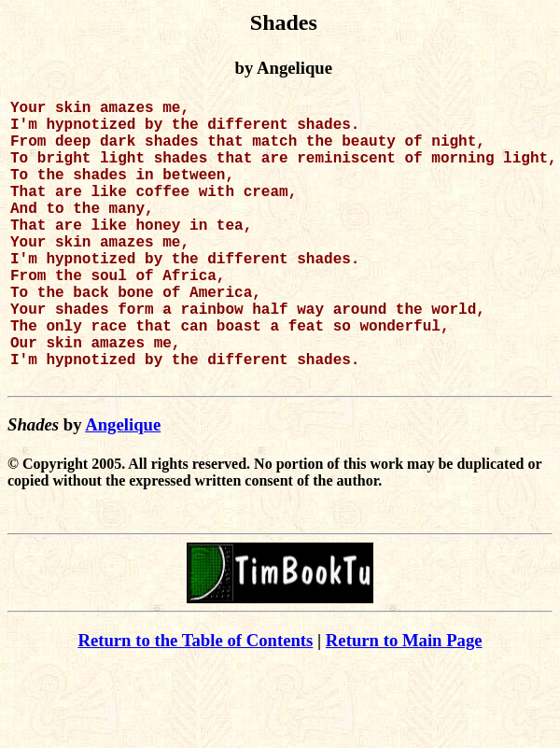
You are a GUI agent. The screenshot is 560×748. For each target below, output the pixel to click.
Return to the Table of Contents (195, 704)
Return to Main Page (404, 704)
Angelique (123, 488)
